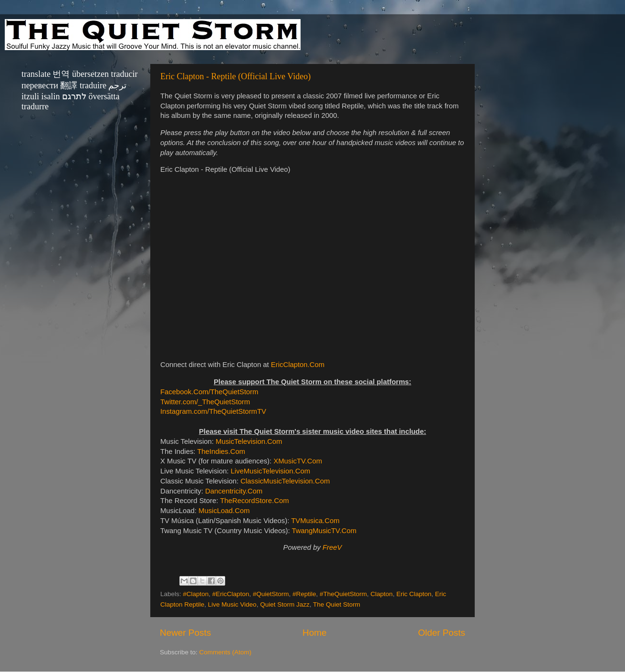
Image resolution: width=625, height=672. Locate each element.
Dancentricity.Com (234, 491)
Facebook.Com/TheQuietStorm (209, 392)
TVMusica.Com (315, 521)
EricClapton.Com (298, 365)
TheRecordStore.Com (254, 501)
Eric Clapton (414, 594)
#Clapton (196, 594)
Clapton (382, 594)
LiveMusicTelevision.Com (270, 471)
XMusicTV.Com (298, 461)
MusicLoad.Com (224, 511)
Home (314, 633)
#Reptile (304, 594)
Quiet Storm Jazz (285, 604)
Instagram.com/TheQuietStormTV (213, 411)
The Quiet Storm (337, 604)
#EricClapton (231, 594)
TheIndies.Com (221, 451)
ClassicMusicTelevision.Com (285, 481)
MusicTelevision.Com (249, 441)
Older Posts (442, 633)
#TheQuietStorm (343, 594)
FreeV (332, 547)
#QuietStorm (271, 594)
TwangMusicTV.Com (324, 531)
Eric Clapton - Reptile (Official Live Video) (235, 76)
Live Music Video (232, 604)
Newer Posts (185, 633)
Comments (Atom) (226, 652)
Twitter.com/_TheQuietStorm (205, 402)
